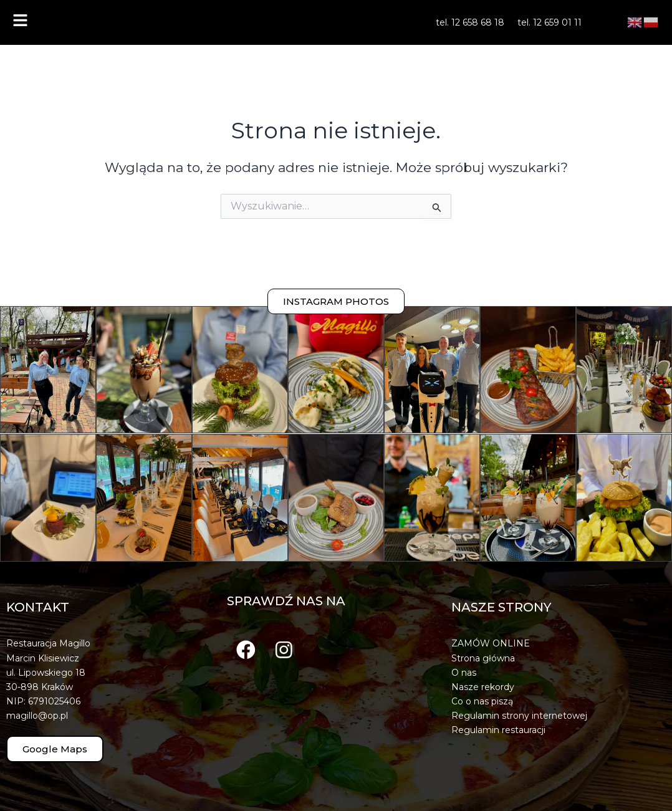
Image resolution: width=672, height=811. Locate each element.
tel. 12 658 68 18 (470, 22)
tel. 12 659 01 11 (550, 22)
